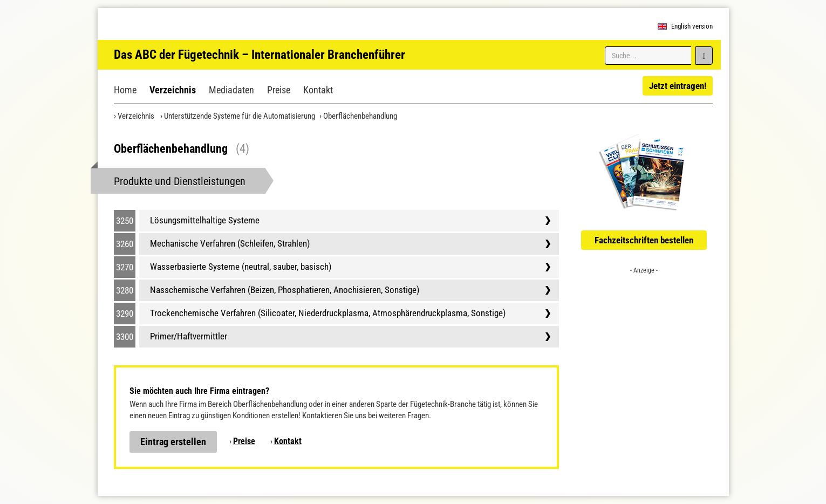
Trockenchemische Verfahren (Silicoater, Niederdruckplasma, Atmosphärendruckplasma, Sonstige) (328, 313)
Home (125, 90)
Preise (279, 90)
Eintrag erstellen (173, 442)
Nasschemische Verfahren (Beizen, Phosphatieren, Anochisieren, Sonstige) (285, 290)
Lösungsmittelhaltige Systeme (205, 220)
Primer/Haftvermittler (189, 336)
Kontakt (318, 90)
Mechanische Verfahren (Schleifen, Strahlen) (230, 243)
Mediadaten (231, 90)
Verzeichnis (173, 90)
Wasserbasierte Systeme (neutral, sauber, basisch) (241, 267)
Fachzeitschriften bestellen (644, 240)
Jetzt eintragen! (678, 86)
